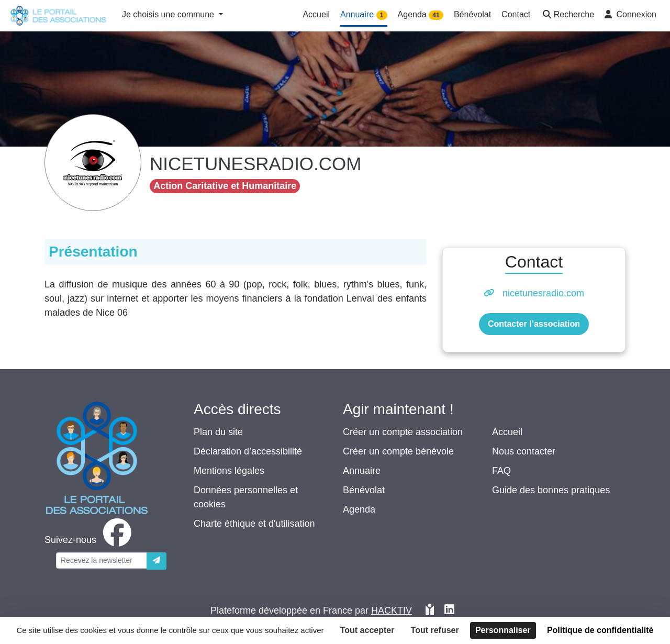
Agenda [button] (421, 15)
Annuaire (362, 471)
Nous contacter (524, 451)
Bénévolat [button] (472, 14)
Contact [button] (516, 14)
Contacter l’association (534, 324)
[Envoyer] (157, 561)
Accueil (507, 432)
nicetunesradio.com (543, 293)
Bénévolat (364, 490)
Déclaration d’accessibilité (248, 451)
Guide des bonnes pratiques (551, 490)
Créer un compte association (403, 432)
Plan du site (218, 432)
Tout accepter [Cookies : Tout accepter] (367, 630)
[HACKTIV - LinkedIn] (449, 611)
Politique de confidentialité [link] (600, 630)
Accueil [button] (316, 14)
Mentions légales (229, 471)
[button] (567, 15)
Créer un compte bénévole (398, 451)
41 (436, 15)
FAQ (501, 471)
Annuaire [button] (364, 15)
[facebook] (90, 540)
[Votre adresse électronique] (102, 560)
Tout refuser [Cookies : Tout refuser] (435, 630)
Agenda (359, 509)
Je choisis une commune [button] (169, 14)
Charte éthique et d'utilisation (254, 524)
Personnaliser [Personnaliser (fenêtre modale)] (503, 630)
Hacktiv (392, 610)
